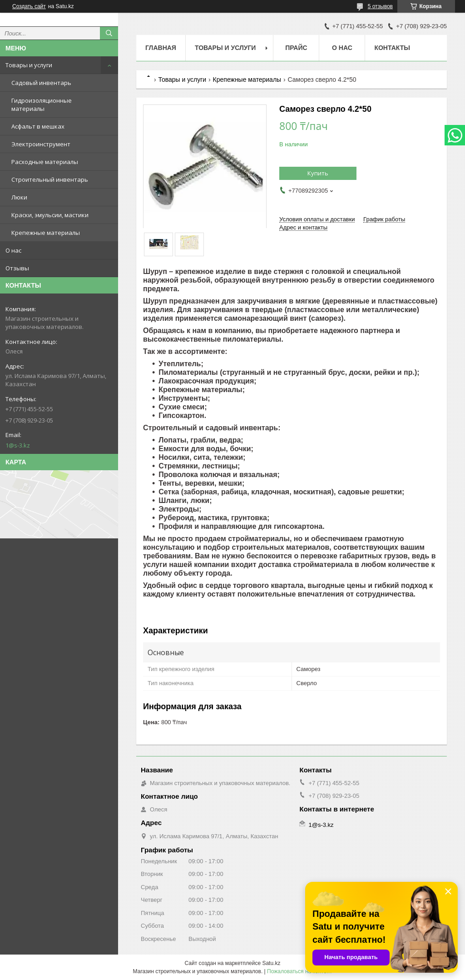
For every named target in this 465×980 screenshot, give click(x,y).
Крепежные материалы (46, 233)
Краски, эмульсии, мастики (50, 215)
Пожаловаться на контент (299, 971)
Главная (161, 48)
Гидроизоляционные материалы (42, 104)
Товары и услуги (29, 65)
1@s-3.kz (18, 445)
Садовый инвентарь (41, 83)
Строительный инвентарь (50, 179)
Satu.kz (271, 963)
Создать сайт (29, 6)
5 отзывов (380, 6)
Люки (19, 197)
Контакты (392, 48)
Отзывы (17, 268)
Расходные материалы (45, 162)
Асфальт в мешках (38, 126)
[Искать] (109, 33)
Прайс (296, 48)
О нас (13, 250)
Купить (318, 173)
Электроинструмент (41, 144)
